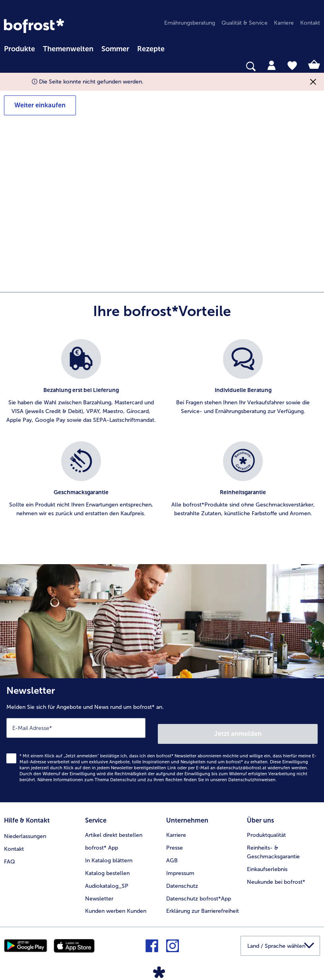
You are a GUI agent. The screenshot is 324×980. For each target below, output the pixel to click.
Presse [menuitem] (175, 839)
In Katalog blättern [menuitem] (109, 851)
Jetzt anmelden (239, 728)
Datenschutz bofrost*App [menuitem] (199, 890)
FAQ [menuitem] (10, 851)
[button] (280, 937)
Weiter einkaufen (40, 105)
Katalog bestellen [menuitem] (107, 864)
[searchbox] (9, 67)
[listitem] (81, 386)
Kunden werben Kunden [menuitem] (116, 902)
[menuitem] (19, 48)
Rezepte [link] (151, 49)
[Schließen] (313, 82)
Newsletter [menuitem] (99, 890)
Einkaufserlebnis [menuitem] (267, 860)
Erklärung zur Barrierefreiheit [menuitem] (203, 902)
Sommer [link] (115, 49)
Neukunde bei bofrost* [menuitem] (276, 873)
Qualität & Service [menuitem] (244, 23)
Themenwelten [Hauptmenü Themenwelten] (68, 49)
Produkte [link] (19, 49)
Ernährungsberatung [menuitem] (190, 23)
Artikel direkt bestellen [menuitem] (114, 826)
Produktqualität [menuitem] (266, 826)
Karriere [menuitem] (284, 23)
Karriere (176, 826)
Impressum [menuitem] (180, 864)
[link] (34, 26)
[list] (162, 437)
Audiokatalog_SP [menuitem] (107, 877)
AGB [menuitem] (172, 851)
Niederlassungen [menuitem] (25, 826)
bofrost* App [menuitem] (102, 839)
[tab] (272, 65)
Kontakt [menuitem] (310, 23)
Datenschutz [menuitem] (182, 877)
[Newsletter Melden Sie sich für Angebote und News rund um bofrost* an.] (162, 737)
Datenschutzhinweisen (252, 774)
